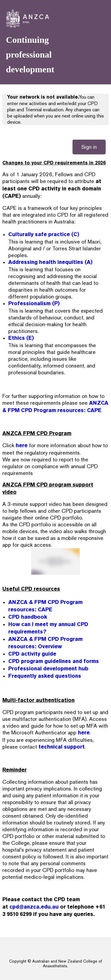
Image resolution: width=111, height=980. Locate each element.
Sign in (89, 147)
